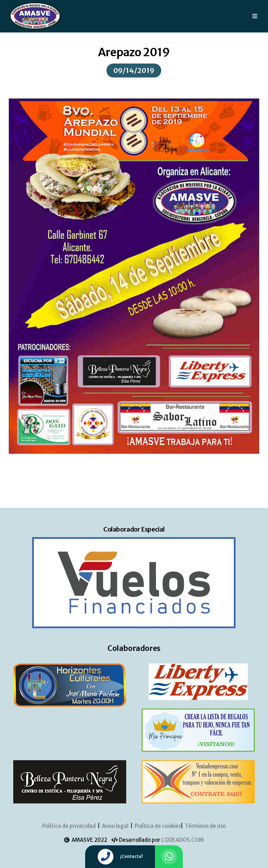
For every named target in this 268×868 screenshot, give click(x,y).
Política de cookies (158, 826)
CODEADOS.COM (183, 840)
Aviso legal (115, 826)
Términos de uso (205, 826)
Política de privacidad (69, 826)
